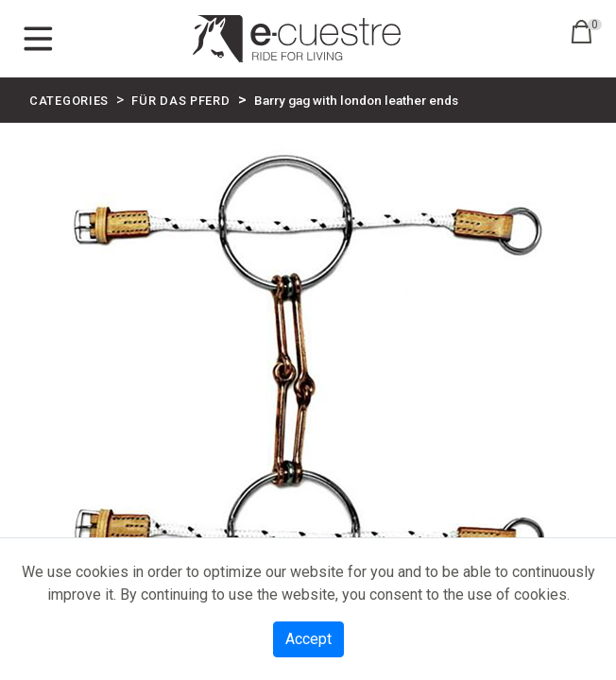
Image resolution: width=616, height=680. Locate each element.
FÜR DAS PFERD (180, 101)
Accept (308, 639)
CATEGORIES (69, 101)
